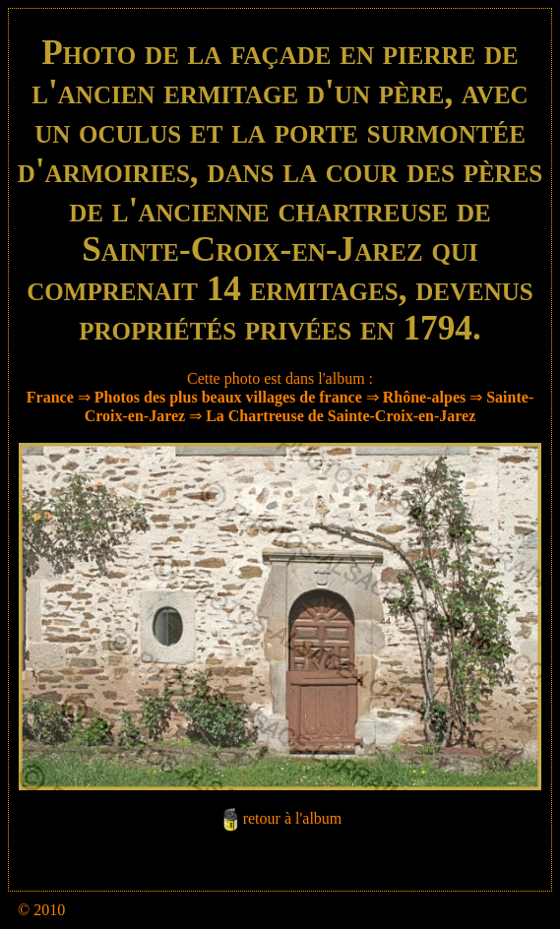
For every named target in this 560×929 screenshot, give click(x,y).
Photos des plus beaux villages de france (228, 397)
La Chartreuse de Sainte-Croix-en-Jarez (341, 416)
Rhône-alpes (424, 397)
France (50, 397)
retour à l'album (293, 819)
